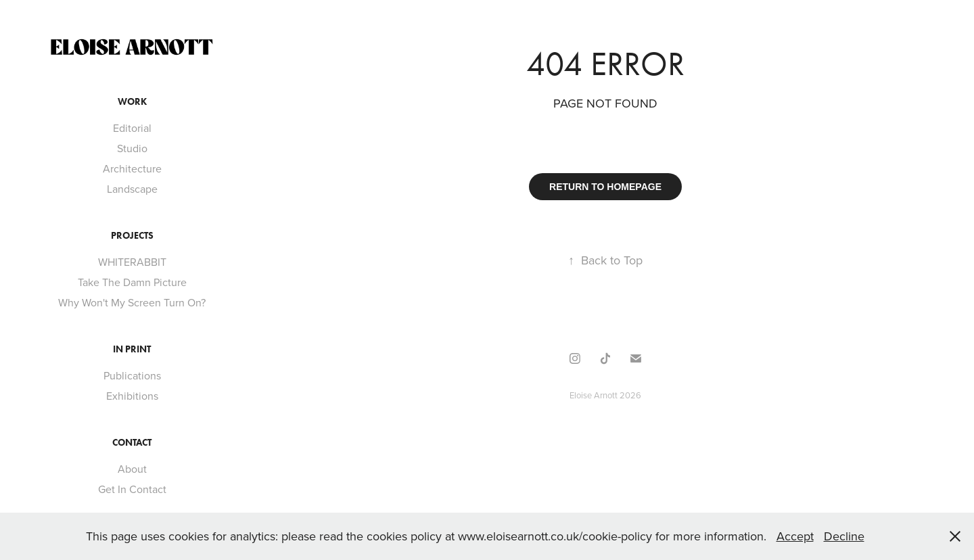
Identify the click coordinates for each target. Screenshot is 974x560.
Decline (844, 536)
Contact (132, 443)
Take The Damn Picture (132, 282)
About (132, 469)
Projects (132, 236)
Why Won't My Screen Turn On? (132, 302)
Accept (795, 536)
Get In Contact (132, 489)
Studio (132, 148)
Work (132, 102)
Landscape (132, 189)
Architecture (132, 168)
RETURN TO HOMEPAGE (605, 187)
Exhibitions (132, 396)
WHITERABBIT (132, 262)
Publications (132, 375)
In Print (132, 349)
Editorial (132, 128)
